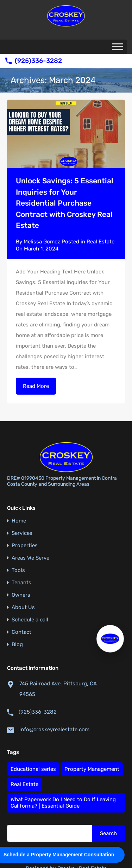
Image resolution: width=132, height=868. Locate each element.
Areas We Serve (30, 531)
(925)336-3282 (38, 61)
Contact (21, 605)
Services (22, 506)
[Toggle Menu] (118, 46)
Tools (18, 544)
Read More (36, 386)
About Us (23, 581)
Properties (25, 519)
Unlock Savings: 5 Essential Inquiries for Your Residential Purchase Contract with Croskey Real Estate (65, 203)
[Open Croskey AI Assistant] (110, 639)
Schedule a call (30, 593)
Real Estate (100, 242)
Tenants (21, 556)
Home (19, 494)
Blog (17, 618)
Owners (21, 568)
